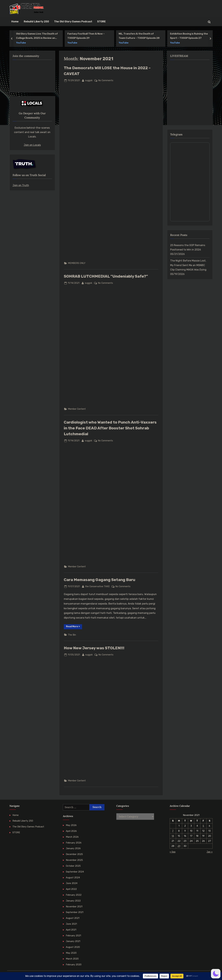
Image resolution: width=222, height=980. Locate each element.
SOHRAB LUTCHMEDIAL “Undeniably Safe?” (106, 276)
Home (15, 22)
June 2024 (72, 883)
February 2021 (73, 936)
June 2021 (71, 924)
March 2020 (72, 959)
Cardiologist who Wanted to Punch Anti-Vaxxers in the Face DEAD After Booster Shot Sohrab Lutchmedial (110, 428)
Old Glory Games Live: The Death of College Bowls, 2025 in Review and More (37, 36)
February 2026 (74, 843)
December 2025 (74, 854)
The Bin (72, 635)
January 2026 (73, 848)
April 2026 (71, 831)
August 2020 (73, 947)
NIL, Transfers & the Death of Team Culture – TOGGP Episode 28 (139, 36)
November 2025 (74, 860)
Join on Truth (21, 185)
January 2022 (73, 901)
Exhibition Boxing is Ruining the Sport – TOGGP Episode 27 (189, 36)
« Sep (173, 852)
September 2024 (75, 872)
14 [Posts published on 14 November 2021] (173, 836)
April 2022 (71, 889)
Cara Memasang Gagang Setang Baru (99, 580)
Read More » (74, 627)
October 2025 (73, 866)
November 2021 (74, 907)
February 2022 (74, 895)
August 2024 (73, 878)
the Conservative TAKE (97, 586)
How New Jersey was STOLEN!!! (94, 648)
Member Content (77, 409)
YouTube (21, 43)
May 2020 (71, 953)
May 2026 (71, 825)
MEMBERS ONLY (77, 263)
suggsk (89, 80)
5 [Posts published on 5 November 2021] (203, 826)
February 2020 (74, 965)
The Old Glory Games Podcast (73, 22)
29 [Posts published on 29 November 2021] (179, 846)
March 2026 (72, 837)
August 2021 (73, 918)
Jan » (210, 852)
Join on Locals (32, 145)
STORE (101, 22)
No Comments (106, 80)
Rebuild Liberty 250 (36, 22)
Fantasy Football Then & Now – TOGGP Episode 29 (86, 36)
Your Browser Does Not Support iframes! (190, 182)
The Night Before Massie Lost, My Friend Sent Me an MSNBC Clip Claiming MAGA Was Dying (188, 265)
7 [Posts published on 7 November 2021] (173, 831)
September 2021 (75, 912)
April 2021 (71, 930)
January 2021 (73, 941)
